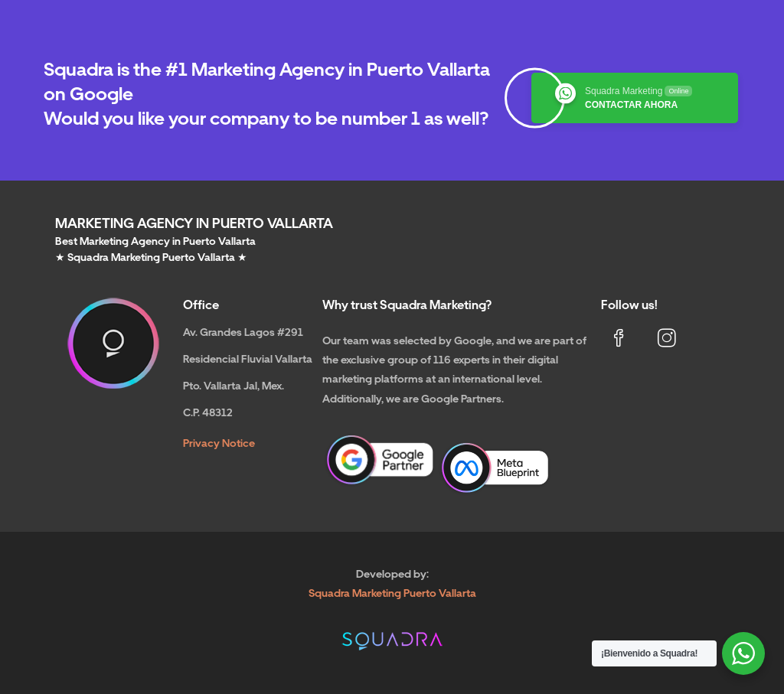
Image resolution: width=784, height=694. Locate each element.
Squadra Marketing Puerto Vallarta (392, 593)
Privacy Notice (219, 443)
